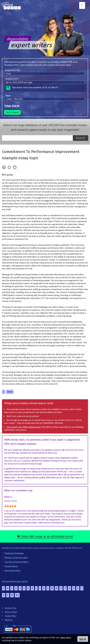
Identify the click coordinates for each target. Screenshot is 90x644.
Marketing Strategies (14, 553)
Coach (10, 392)
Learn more (65, 638)
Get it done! (12, 112)
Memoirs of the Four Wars (16, 558)
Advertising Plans (13, 571)
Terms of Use (11, 608)
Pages (8, 96)
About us (9, 620)
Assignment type (13, 70)
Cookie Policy (11, 616)
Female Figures (11, 566)
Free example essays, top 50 (15, 581)
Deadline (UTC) (12, 79)
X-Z (17, 595)
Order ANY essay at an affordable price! (47, 536)
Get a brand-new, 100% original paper (24, 427)
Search (80, 138)
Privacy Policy (11, 612)
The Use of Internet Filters (17, 562)
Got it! (83, 639)
